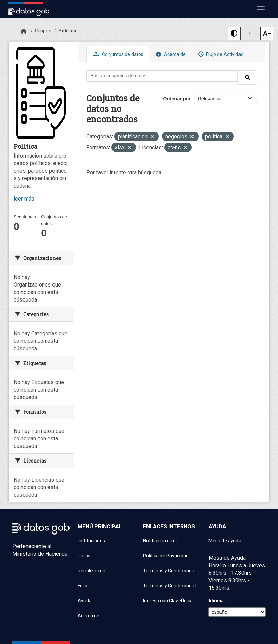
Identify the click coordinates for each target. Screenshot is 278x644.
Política (67, 31)
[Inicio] (24, 31)
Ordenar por (177, 99)
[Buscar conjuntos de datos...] (162, 76)
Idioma (216, 601)
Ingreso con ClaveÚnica (168, 601)
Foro (82, 586)
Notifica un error (160, 541)
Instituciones (91, 541)
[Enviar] (247, 77)
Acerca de (170, 54)
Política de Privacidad (166, 556)
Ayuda (85, 601)
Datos (84, 556)
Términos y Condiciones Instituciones (172, 586)
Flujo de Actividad (220, 54)
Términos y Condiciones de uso (172, 571)
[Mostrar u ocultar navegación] (261, 9)
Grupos (43, 31)
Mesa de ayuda (225, 541)
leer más (24, 199)
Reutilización (91, 571)
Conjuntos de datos (118, 54)
